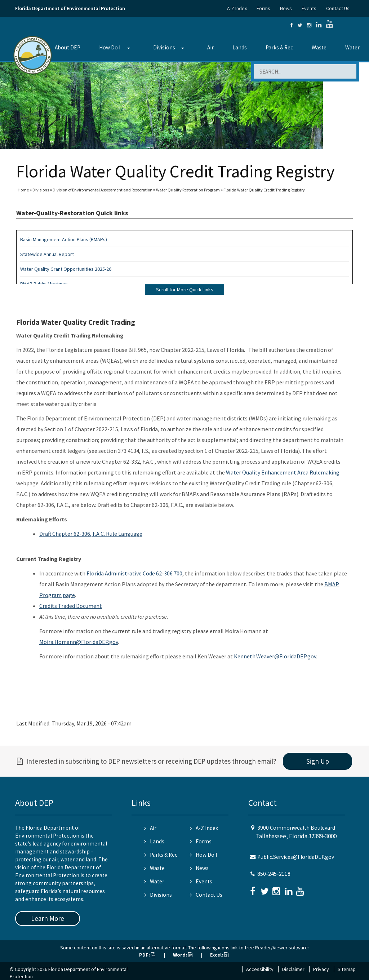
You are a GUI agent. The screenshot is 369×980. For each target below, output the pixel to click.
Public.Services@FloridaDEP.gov (296, 857)
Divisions (164, 47)
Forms (263, 8)
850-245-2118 (274, 874)
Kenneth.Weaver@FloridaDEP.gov (275, 656)
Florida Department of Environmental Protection (70, 8)
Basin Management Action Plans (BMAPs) (64, 239)
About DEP (68, 47)
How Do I (110, 47)
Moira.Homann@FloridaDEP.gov (79, 642)
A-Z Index (237, 8)
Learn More (48, 918)
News (286, 8)
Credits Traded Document (71, 606)
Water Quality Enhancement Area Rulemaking (283, 472)
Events (309, 8)
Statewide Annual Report (47, 254)
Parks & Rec (279, 47)
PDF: (147, 955)
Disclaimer (293, 969)
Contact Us (338, 8)
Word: (183, 955)
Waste (319, 47)
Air (210, 47)
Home (23, 190)
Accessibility (260, 969)
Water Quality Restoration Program (188, 190)
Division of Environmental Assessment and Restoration (103, 190)
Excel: (219, 955)
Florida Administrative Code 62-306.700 (134, 573)
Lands (240, 47)
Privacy (321, 969)
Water (352, 47)
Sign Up (318, 761)
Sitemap (347, 969)
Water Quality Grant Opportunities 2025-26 (66, 269)
